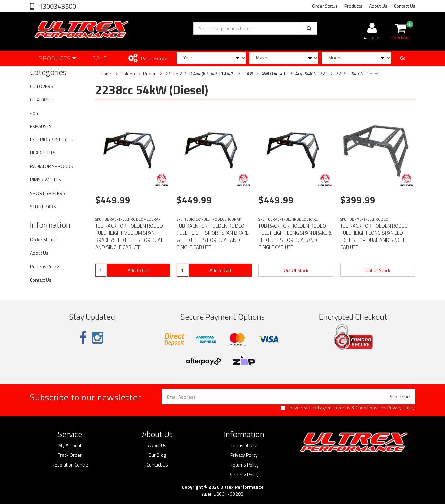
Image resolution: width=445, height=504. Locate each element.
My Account (70, 445)
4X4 (34, 113)
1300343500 (57, 6)
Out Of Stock (296, 270)
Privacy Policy (401, 408)
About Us (378, 6)
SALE (100, 58)
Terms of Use (244, 445)
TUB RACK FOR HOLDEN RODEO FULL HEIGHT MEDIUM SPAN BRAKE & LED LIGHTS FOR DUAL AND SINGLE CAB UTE (129, 236)
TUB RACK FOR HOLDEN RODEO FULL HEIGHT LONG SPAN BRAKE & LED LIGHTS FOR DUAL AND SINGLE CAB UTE (295, 236)
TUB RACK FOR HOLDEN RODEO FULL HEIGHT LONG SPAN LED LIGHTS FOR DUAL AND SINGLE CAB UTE (374, 236)
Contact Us (405, 6)
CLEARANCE (42, 99)
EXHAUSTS (41, 126)
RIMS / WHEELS (46, 180)
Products (353, 6)
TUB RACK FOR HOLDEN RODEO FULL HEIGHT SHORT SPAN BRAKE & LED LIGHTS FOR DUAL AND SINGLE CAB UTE (213, 236)
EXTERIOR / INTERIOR (52, 139)
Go (403, 58)
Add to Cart (139, 270)
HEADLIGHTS (43, 153)
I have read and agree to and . (348, 408)
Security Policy (244, 475)
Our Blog (157, 455)
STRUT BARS (43, 207)
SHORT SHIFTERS (48, 193)
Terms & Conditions (358, 408)
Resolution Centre (70, 465)
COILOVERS (42, 86)
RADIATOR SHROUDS (52, 166)
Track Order (70, 455)
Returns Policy (45, 266)
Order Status (325, 6)
